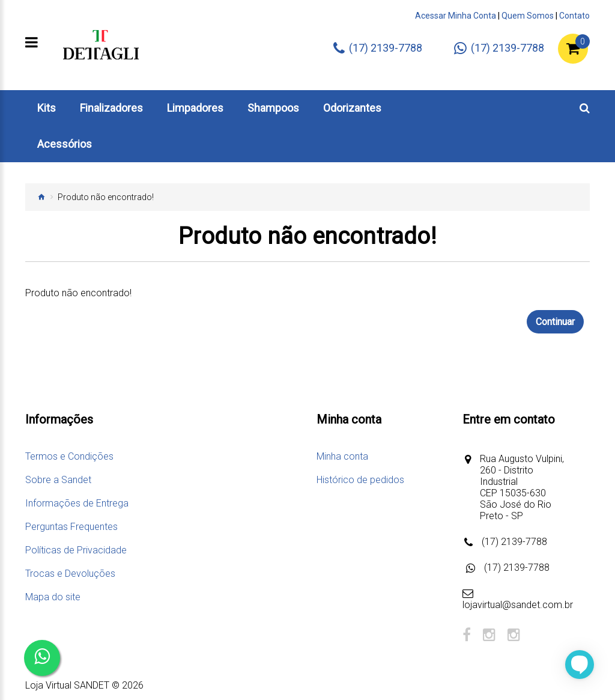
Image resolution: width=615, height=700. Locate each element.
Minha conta (342, 456)
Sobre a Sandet (58, 480)
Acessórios (65, 144)
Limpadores (195, 108)
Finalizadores (111, 108)
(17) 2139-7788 (514, 542)
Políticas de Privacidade (76, 550)
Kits (47, 108)
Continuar (555, 322)
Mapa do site (53, 597)
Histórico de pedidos (360, 480)
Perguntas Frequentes (71, 527)
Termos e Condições (69, 456)
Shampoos (273, 108)
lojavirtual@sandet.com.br (518, 605)
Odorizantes (352, 108)
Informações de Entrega (77, 503)
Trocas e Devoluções (70, 574)
